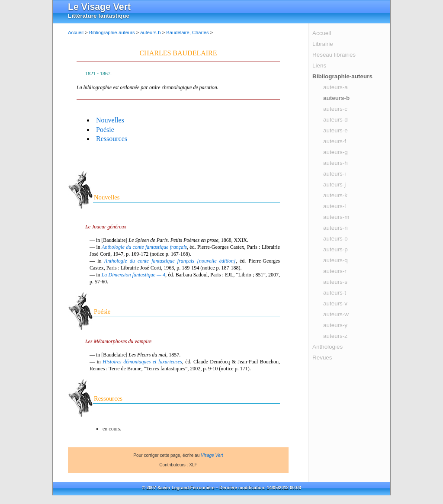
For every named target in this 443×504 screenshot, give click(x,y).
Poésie (105, 130)
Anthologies (327, 347)
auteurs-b (336, 98)
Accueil (322, 33)
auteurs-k (335, 195)
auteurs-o (335, 239)
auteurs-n (335, 228)
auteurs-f (335, 141)
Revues (322, 358)
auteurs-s (335, 282)
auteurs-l (334, 206)
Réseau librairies (334, 55)
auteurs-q (335, 260)
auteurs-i (334, 174)
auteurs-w (336, 314)
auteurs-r (335, 271)
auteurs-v (335, 303)
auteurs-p (335, 249)
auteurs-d (335, 120)
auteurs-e (335, 130)
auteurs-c (335, 109)
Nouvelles (110, 120)
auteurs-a (335, 87)
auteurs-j (334, 185)
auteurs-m (336, 217)
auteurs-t (335, 293)
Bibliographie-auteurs (342, 76)
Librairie (323, 44)
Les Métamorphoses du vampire (118, 341)
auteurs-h (335, 163)
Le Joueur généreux (106, 227)
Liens (319, 66)
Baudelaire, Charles (187, 32)
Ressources (112, 139)
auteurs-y (335, 325)
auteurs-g (335, 152)
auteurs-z (335, 336)
